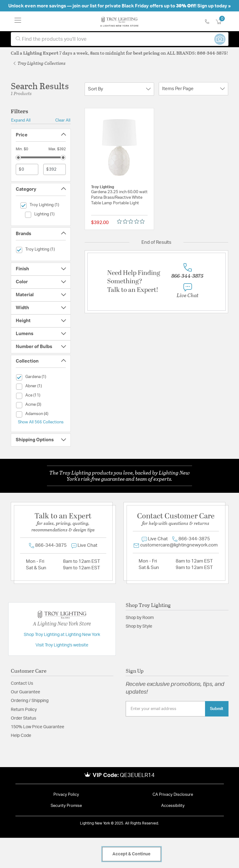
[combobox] (120, 39)
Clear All (63, 120)
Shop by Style (139, 626)
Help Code (21, 736)
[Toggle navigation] (18, 21)
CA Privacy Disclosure (173, 795)
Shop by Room (140, 618)
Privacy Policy (66, 795)
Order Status (23, 718)
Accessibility (173, 806)
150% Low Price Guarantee (38, 727)
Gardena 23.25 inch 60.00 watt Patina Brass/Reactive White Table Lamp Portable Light (119, 198)
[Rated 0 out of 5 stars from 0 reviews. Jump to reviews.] (132, 221)
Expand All (21, 120)
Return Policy (24, 710)
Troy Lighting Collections (40, 63)
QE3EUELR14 (137, 775)
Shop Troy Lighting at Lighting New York (62, 635)
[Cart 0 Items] (222, 22)
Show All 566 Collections (41, 422)
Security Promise (66, 806)
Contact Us (22, 683)
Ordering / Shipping (30, 701)
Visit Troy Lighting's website (62, 645)
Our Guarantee (25, 692)
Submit (217, 709)
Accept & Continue (131, 854)
